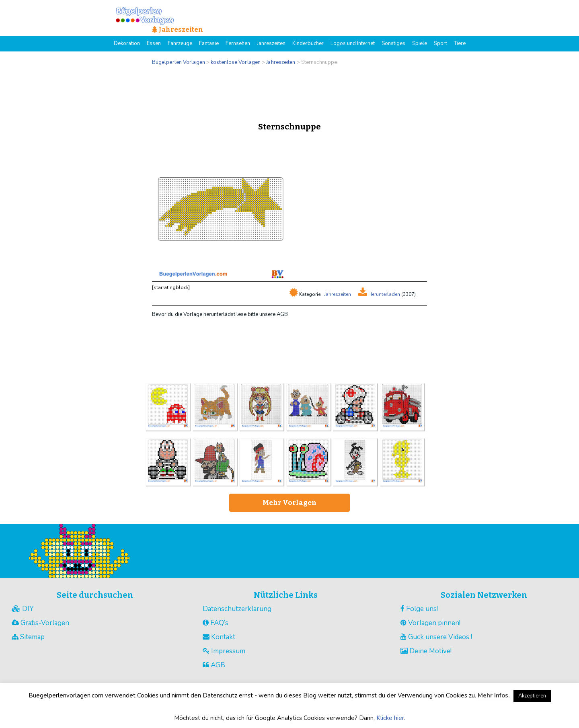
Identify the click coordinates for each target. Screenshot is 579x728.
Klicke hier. (391, 718)
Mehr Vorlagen (289, 503)
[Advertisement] (289, 92)
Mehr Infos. (494, 695)
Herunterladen (384, 294)
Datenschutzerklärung (237, 609)
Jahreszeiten (338, 294)
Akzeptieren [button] (532, 696)
